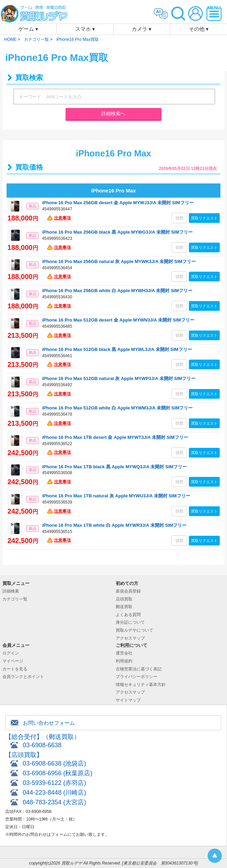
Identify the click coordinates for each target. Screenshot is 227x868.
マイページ (13, 661)
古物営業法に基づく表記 (139, 669)
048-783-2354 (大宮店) (54, 802)
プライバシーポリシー (137, 677)
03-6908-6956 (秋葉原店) (57, 773)
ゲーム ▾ (28, 29)
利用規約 (124, 661)
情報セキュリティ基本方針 (141, 685)
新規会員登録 (128, 591)
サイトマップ (128, 700)
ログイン (11, 653)
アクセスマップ (130, 638)
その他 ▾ (199, 29)
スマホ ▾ (85, 29)
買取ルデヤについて (134, 630)
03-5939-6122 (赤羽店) (54, 783)
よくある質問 (128, 615)
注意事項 (62, 218)
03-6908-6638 (42, 745)
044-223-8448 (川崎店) (54, 793)
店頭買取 (124, 599)
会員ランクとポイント (23, 677)
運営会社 (124, 653)
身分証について (130, 622)
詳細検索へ (113, 114)
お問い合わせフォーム (49, 723)
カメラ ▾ (142, 29)
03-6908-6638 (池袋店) (54, 763)
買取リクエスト (204, 218)
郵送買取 (124, 607)
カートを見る (15, 669)
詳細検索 (11, 591)
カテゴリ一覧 (15, 599)
